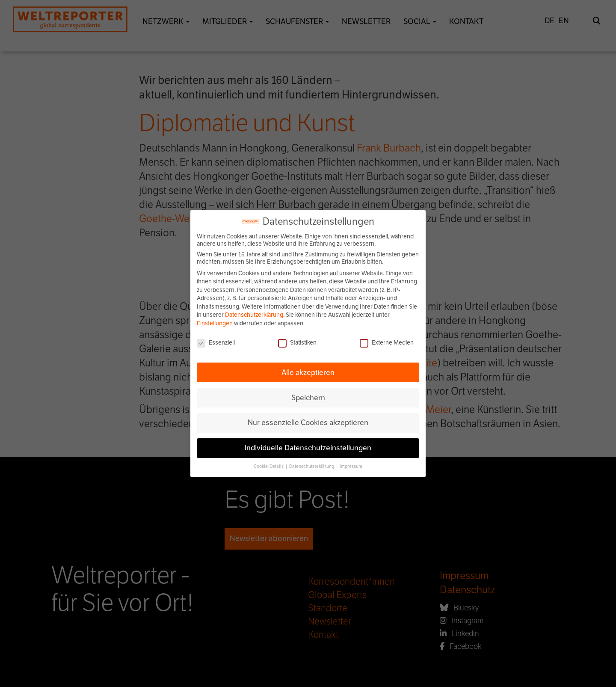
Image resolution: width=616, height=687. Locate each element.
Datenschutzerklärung (254, 315)
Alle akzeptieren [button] (308, 372)
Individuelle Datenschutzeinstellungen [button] (308, 448)
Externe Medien (387, 343)
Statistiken (297, 343)
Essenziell (216, 343)
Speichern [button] (308, 398)
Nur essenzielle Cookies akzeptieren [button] (308, 422)
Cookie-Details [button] (269, 466)
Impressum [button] (351, 466)
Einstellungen (215, 323)
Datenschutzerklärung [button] (312, 466)
